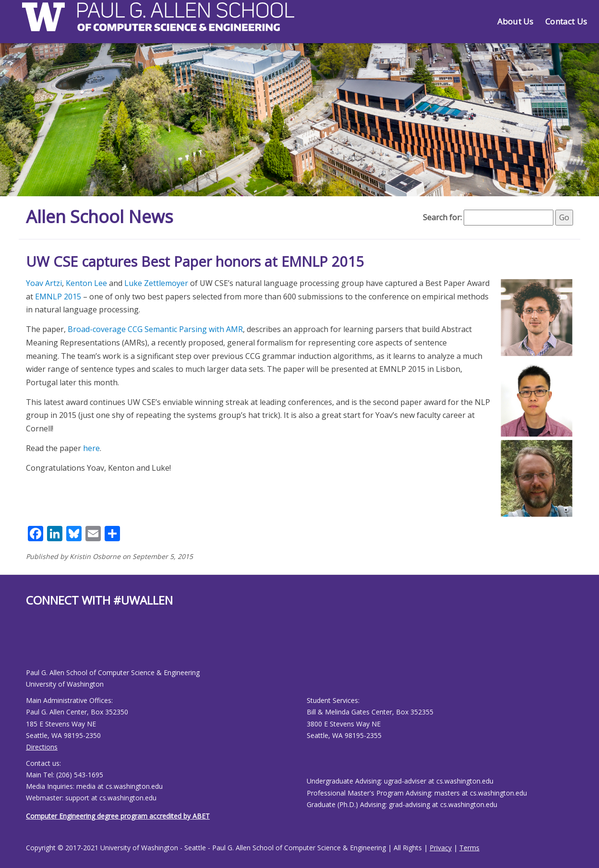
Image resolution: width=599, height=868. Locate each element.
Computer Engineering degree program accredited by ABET (118, 816)
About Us (515, 21)
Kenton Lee (86, 283)
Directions (42, 747)
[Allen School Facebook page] (28, 645)
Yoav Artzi (44, 283)
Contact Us (566, 21)
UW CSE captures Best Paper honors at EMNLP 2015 (195, 261)
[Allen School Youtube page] (33, 645)
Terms (469, 848)
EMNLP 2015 (58, 297)
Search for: (442, 217)
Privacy (441, 848)
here (91, 448)
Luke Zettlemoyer (156, 283)
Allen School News (100, 217)
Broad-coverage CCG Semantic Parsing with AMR (155, 329)
